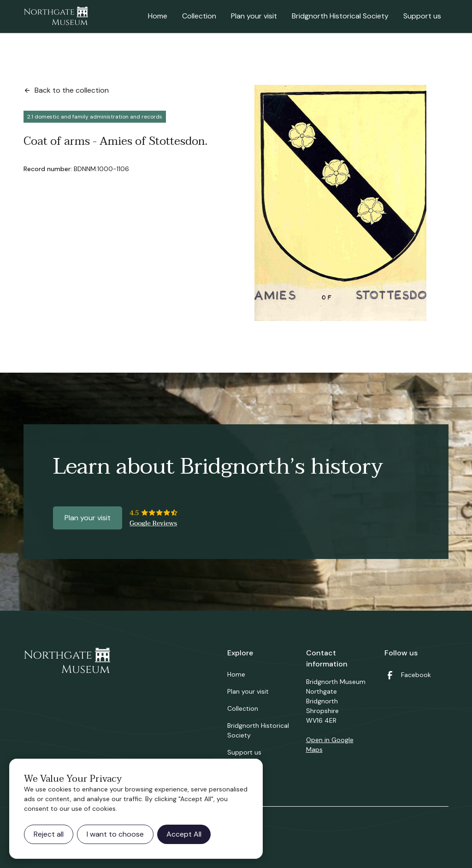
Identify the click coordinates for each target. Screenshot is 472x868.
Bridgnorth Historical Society (340, 16)
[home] (56, 17)
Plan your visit (254, 16)
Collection (199, 16)
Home (158, 16)
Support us (422, 16)
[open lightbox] (340, 203)
